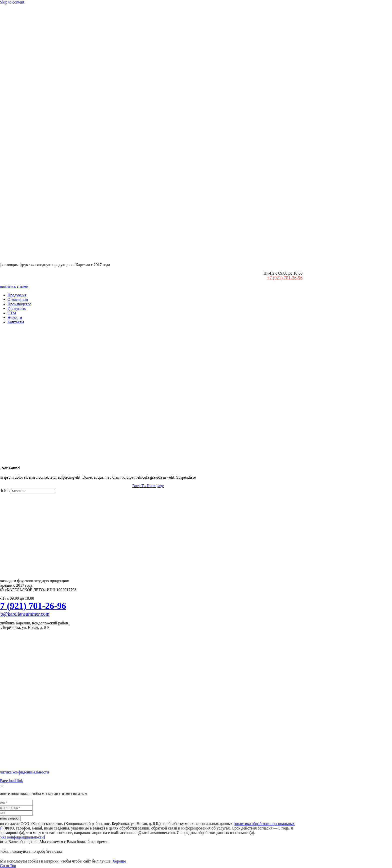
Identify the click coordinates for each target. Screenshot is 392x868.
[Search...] (33, 491)
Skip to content (12, 2)
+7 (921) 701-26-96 (285, 278)
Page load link (11, 781)
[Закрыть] (2, 786)
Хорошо (119, 861)
